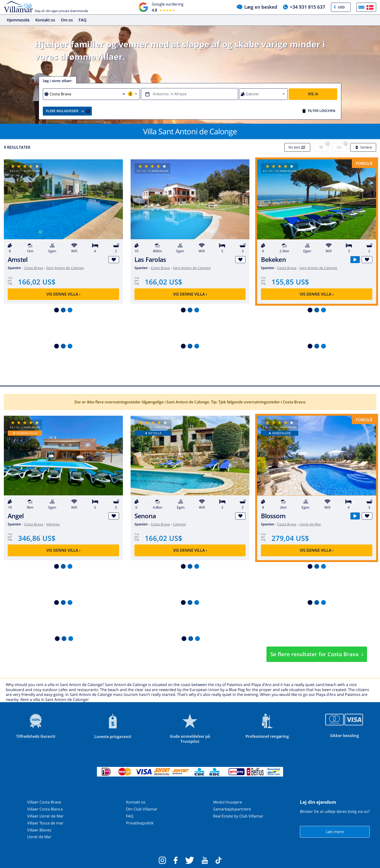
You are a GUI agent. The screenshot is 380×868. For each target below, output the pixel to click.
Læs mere (335, 832)
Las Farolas (150, 260)
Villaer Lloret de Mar (45, 816)
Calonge (179, 524)
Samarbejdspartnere (232, 809)
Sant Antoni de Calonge (65, 268)
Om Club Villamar (142, 809)
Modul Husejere (228, 802)
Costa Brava (34, 268)
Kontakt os (45, 20)
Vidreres (53, 524)
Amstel (18, 260)
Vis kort (297, 147)
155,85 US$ (290, 282)
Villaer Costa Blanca (45, 809)
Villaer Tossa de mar (45, 823)
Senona (145, 516)
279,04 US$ (290, 538)
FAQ (83, 20)
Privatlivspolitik (140, 823)
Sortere (363, 147)
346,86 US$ (37, 538)
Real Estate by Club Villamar (238, 816)
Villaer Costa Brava (44, 802)
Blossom (273, 516)
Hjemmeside (18, 20)
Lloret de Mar (310, 524)
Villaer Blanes (39, 830)
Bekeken (273, 260)
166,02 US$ (37, 282)
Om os (67, 20)
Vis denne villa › (63, 294)
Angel (16, 516)
